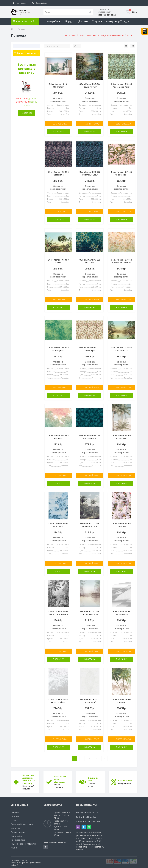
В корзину (58, 132)
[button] (21, 3)
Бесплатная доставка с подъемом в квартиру (29, 778)
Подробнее (27, 113)
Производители (18, 839)
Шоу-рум (69, 21)
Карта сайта (17, 835)
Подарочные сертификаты (23, 843)
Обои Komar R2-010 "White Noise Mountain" (121, 614)
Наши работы (53, 21)
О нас (14, 819)
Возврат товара (18, 831)
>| (105, 758)
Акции (14, 847)
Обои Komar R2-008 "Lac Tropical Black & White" (58, 614)
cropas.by (24, 859)
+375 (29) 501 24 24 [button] (87, 812)
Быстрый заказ (60, 124)
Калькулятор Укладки (117, 21)
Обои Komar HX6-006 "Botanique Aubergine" (58, 175)
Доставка (83, 21)
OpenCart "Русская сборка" (32, 862)
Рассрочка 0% (125, 780)
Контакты (15, 827)
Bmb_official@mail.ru (86, 816)
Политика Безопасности (22, 823)
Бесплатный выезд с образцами (60, 778)
